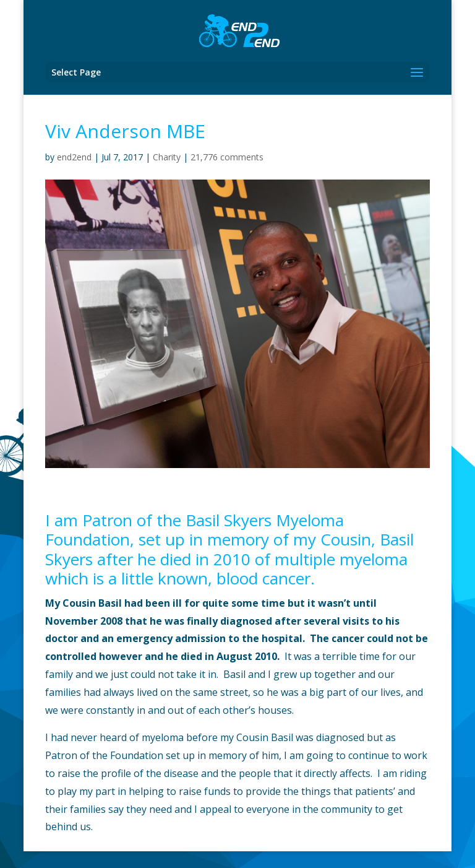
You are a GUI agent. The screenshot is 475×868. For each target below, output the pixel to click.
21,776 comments (227, 157)
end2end (74, 157)
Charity (167, 157)
